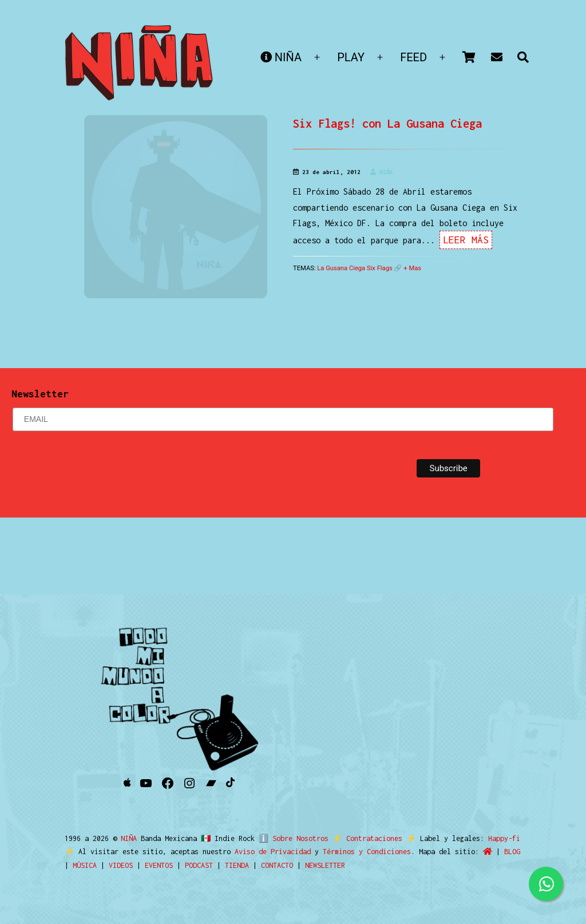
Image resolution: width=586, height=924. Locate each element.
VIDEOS (121, 865)
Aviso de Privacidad (273, 852)
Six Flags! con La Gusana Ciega (387, 123)
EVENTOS (159, 865)
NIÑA (281, 57)
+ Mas (412, 268)
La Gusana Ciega (341, 268)
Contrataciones (369, 838)
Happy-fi (499, 838)
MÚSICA (85, 865)
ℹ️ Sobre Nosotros (291, 838)
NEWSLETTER (325, 865)
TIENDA (237, 865)
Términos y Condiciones (367, 852)
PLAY (351, 57)
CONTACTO (277, 865)
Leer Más (466, 240)
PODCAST (199, 865)
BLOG (512, 852)
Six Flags (380, 268)
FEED (413, 57)
